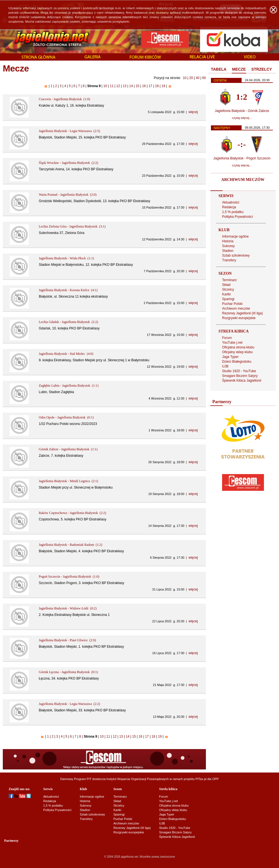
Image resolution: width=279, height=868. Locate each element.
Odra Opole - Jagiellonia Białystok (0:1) (66, 417)
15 (138, 86)
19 (163, 86)
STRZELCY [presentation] (262, 69)
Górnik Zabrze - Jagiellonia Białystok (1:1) (68, 449)
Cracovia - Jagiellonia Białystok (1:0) (64, 99)
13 (125, 86)
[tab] (219, 70)
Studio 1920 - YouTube (239, 371)
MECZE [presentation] (239, 69)
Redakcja (229, 207)
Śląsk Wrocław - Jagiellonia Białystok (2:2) (68, 163)
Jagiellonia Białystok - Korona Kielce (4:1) (68, 290)
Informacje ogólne (235, 236)
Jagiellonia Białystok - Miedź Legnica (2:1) (68, 481)
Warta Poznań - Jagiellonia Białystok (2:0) (68, 195)
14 (131, 86)
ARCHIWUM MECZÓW (243, 180)
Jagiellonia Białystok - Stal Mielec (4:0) (66, 354)
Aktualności (231, 202)
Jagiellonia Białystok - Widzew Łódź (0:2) (68, 608)
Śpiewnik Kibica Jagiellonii (242, 381)
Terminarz (229, 280)
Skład (226, 285)
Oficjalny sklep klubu (237, 352)
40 (197, 78)
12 (118, 86)
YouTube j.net (232, 343)
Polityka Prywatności (237, 217)
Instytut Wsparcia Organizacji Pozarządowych (138, 779)
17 (150, 86)
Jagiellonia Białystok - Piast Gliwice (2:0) (67, 640)
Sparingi (228, 299)
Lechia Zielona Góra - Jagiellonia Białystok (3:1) (72, 226)
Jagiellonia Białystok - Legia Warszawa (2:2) (69, 704)
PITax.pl (201, 779)
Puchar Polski (232, 304)
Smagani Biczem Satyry (240, 376)
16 (144, 86)
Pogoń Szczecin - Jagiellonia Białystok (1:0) (69, 577)
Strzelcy (228, 290)
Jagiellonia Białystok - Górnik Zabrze (242, 111)
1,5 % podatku (233, 212)
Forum (227, 338)
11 (112, 86)
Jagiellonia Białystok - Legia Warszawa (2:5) (69, 131)
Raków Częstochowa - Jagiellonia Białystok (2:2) (72, 513)
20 (191, 78)
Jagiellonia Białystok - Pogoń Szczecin (242, 158)
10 (185, 78)
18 (157, 86)
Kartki (226, 294)
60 (204, 78)
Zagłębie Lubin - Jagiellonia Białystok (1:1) (69, 386)
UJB (225, 366)
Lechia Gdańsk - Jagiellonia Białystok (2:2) (68, 322)
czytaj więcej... (242, 118)
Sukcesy (228, 246)
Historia (228, 241)
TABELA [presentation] (219, 69)
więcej (193, 112)
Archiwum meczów (236, 309)
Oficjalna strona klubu (238, 347)
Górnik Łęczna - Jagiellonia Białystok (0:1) (68, 672)
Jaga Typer (230, 357)
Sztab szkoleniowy (236, 255)
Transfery (229, 260)
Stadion (228, 251)
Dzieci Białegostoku (237, 362)
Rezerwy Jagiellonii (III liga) (242, 313)
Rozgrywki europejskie (239, 318)
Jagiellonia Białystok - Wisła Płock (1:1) (66, 258)
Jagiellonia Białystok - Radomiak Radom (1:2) (70, 545)
